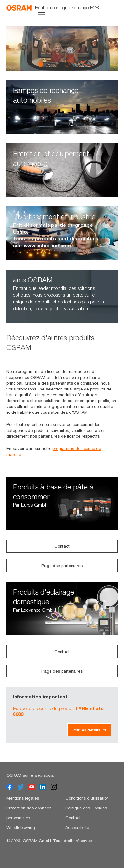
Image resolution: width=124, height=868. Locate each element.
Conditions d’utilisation (87, 798)
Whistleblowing (21, 827)
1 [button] (41, 64)
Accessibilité (77, 827)
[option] (62, 48)
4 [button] (80, 64)
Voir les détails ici (89, 730)
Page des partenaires (62, 566)
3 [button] (67, 64)
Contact (62, 546)
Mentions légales (23, 798)
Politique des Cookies (86, 808)
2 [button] (54, 64)
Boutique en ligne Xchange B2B (67, 7)
